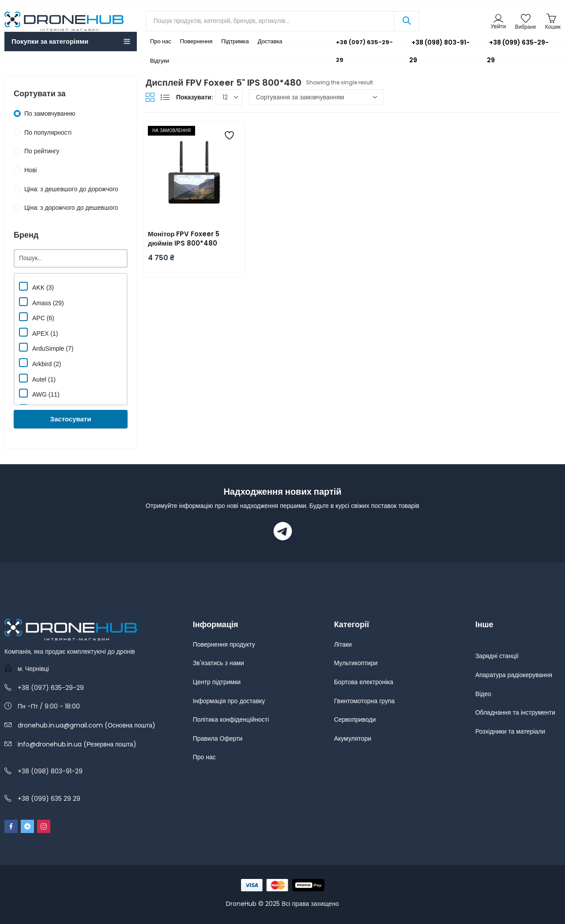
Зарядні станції (497, 656)
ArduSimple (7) (46, 347)
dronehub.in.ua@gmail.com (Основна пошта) (87, 725)
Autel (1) (37, 378)
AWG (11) (39, 393)
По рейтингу (42, 151)
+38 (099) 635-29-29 (518, 51)
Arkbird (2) (40, 363)
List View (165, 97)
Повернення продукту (224, 644)
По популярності (48, 133)
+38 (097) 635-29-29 (358, 51)
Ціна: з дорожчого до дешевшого (71, 208)
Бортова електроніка (364, 682)
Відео (483, 694)
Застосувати (71, 419)
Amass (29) (41, 302)
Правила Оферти (218, 738)
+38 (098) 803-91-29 (439, 51)
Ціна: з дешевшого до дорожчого (71, 189)
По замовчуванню (50, 114)
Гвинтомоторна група (364, 701)
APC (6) (37, 317)
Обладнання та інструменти (515, 712)
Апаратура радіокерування (514, 675)
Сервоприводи (355, 720)
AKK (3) (36, 286)
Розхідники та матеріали (510, 731)
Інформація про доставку (229, 701)
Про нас (204, 757)
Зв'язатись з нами (218, 663)
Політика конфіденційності (231, 720)
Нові (30, 170)
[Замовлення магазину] (316, 97)
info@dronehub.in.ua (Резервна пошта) (77, 744)
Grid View (150, 97)
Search (407, 21)
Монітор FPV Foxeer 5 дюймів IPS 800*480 (184, 239)
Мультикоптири (356, 663)
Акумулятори (353, 738)
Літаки (343, 644)
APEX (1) (38, 332)
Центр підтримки (217, 682)
